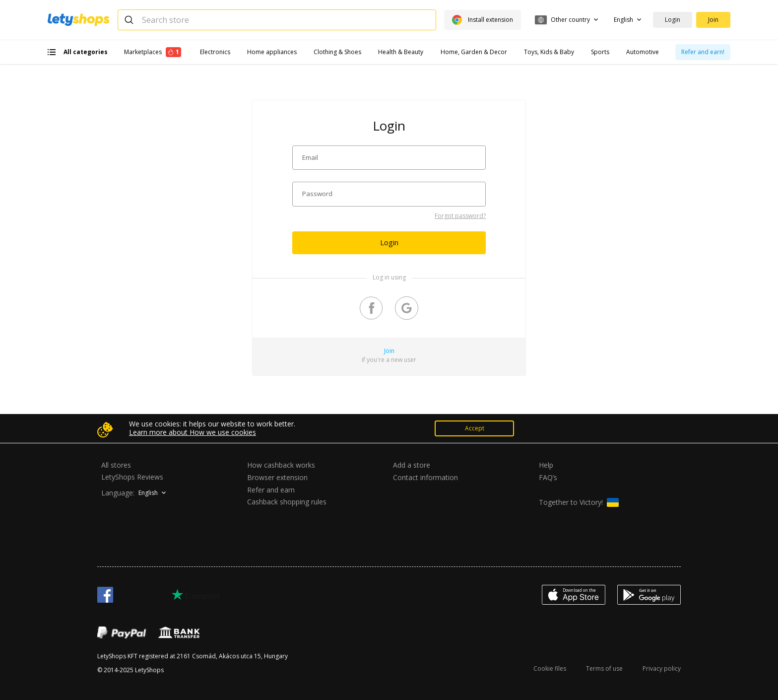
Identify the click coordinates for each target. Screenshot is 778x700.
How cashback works (281, 465)
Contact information (425, 477)
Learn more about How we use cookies (193, 433)
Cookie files (550, 668)
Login (673, 20)
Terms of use (604, 668)
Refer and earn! (703, 52)
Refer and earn (271, 490)
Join (713, 20)
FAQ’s (548, 477)
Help (546, 465)
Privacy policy (662, 668)
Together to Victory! (579, 502)
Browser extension (277, 477)
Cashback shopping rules (287, 502)
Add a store (412, 465)
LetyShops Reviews (132, 477)
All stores (116, 465)
